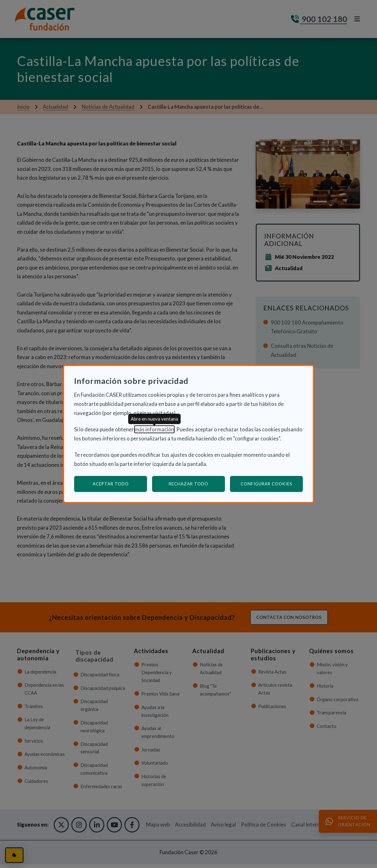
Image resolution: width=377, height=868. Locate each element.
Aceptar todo (111, 484)
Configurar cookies (272, 484)
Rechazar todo (188, 484)
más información (154, 429)
